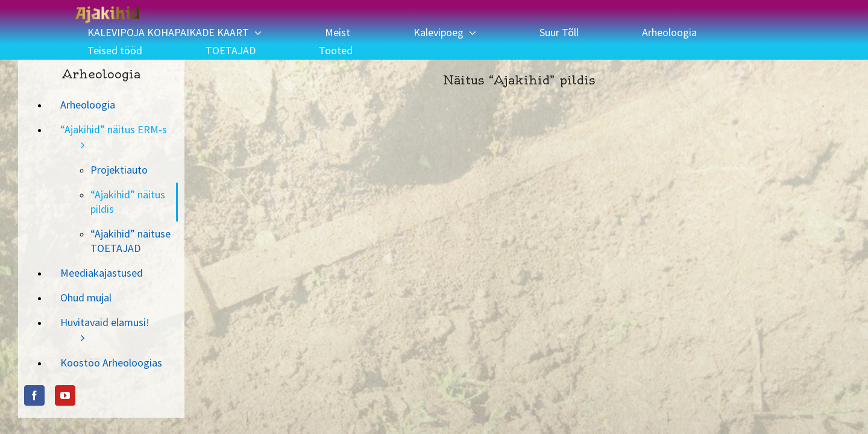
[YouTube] (65, 377)
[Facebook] (34, 377)
